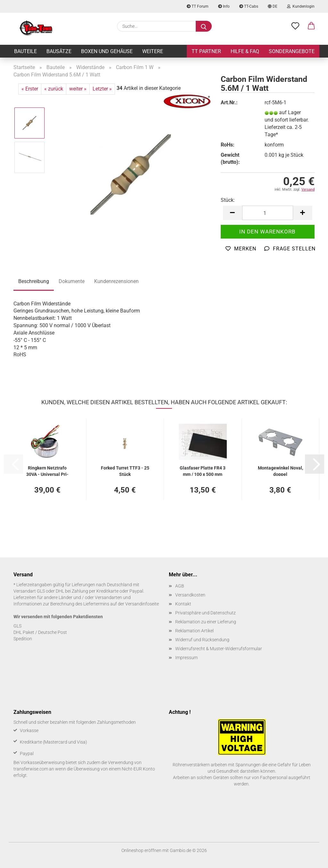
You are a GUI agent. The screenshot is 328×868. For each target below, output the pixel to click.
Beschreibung (34, 281)
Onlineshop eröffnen (141, 850)
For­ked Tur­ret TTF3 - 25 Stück (125, 471)
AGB (180, 586)
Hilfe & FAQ (245, 51)
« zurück (54, 89)
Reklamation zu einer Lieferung (206, 622)
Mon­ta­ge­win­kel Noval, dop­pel (280, 471)
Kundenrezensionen (116, 281)
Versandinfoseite (142, 604)
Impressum (186, 658)
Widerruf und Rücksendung (202, 640)
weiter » (78, 89)
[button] (311, 26)
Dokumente (72, 281)
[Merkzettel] (295, 26)
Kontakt (183, 604)
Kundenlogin (301, 6)
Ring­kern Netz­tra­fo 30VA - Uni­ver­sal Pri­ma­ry (47, 471)
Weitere (153, 51)
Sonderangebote (292, 51)
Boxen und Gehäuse (107, 51)
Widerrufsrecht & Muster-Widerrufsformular (219, 649)
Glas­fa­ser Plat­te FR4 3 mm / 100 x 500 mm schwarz (203, 471)
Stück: (228, 200)
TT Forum (198, 6)
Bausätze (59, 51)
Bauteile (25, 51)
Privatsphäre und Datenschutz (205, 613)
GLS (17, 626)
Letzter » (102, 89)
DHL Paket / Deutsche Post (40, 632)
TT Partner (206, 51)
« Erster (30, 89)
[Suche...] (204, 26)
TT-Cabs (249, 6)
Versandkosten (190, 595)
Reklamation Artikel (194, 631)
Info (224, 6)
